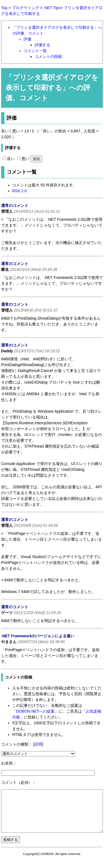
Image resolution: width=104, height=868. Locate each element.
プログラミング (26, 8)
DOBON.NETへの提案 (35, 711)
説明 (38, 744)
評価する (42, 45)
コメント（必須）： (19, 782)
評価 (27, 39)
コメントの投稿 (48, 57)
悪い (23, 159)
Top (4, 8)
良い (9, 159)
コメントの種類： (17, 744)
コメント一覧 (35, 51)
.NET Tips (52, 8)
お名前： (9, 763)
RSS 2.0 (19, 191)
